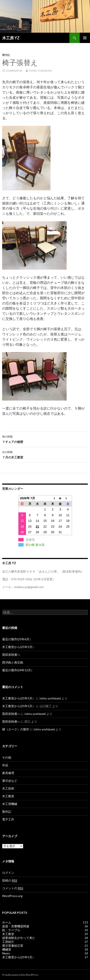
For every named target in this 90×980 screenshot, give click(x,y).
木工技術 (8, 788)
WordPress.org (12, 896)
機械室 (7, 949)
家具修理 (8, 773)
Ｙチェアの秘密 (45, 439)
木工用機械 (10, 804)
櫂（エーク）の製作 (16, 729)
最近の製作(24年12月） (18, 670)
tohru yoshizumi (40, 71)
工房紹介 (8, 942)
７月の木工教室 (45, 454)
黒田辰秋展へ (11, 655)
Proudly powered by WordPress (20, 975)
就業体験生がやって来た (19, 938)
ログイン (8, 873)
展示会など (10, 781)
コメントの (13, 888)
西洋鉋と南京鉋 (13, 662)
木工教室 (8, 796)
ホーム (7, 922)
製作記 (6, 55)
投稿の (10, 880)
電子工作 (8, 819)
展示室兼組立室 (13, 945)
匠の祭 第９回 (35, 545)
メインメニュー (85, 38)
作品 (5, 765)
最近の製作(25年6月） (17, 639)
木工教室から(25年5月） (19, 647)
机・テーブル (11, 930)
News (6, 953)
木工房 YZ (11, 38)
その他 (7, 757)
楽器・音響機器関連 (16, 926)
